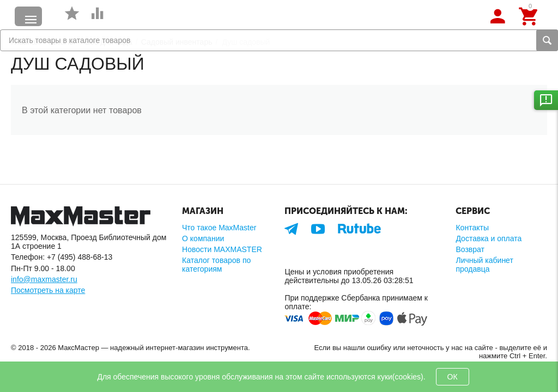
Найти (547, 40)
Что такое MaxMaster (219, 228)
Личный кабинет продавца (484, 265)
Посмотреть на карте (48, 290)
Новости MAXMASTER (222, 249)
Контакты (472, 228)
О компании (203, 238)
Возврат (470, 249)
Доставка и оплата (489, 238)
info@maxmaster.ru (44, 279)
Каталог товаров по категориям (216, 265)
